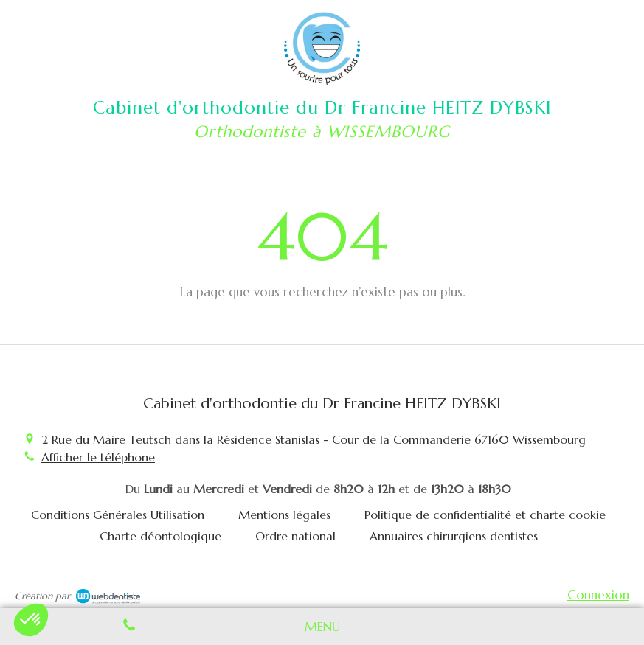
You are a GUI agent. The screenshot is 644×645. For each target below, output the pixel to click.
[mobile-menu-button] (322, 627)
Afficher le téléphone (98, 457)
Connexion (598, 595)
